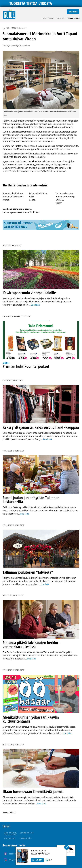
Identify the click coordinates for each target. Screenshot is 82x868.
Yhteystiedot (10, 838)
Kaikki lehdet (74, 18)
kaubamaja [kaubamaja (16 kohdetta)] (8, 212)
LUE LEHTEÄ (37, 860)
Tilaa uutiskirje (47, 18)
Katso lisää (8, 812)
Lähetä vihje (61, 18)
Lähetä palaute (27, 833)
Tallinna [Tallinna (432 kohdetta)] (34, 212)
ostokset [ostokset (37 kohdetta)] (18, 212)
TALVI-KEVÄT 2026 (40, 854)
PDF (50, 860)
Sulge (67, 847)
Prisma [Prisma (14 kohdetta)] (26, 212)
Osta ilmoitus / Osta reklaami (11, 834)
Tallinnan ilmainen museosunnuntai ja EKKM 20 (65, 197)
